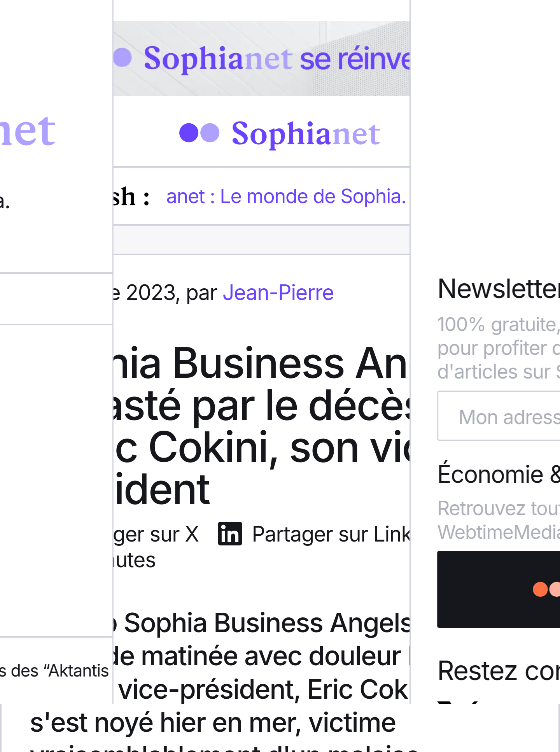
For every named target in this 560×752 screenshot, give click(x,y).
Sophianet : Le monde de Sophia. (264, 196)
